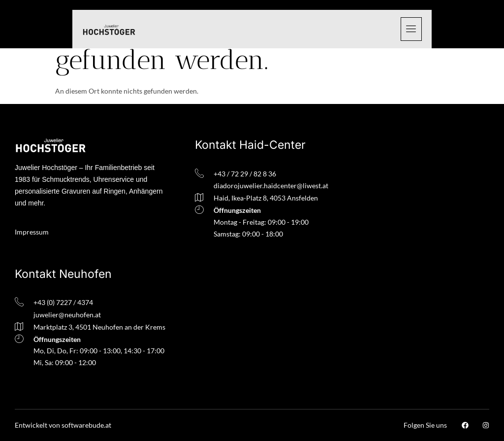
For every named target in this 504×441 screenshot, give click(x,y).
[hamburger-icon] (411, 29)
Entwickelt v (33, 425)
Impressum (32, 232)
